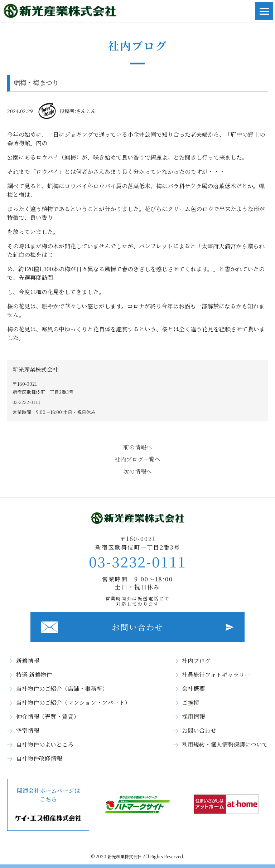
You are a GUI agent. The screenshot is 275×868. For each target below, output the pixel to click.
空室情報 (28, 730)
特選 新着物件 (34, 675)
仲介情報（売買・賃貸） (48, 716)
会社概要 (193, 689)
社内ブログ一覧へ (137, 459)
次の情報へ (137, 471)
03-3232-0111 (26, 402)
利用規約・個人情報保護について (225, 744)
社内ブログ (196, 661)
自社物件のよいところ (45, 744)
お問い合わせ (137, 627)
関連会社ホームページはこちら (48, 805)
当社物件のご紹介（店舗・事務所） (62, 689)
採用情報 (193, 716)
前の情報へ (137, 447)
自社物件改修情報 (39, 758)
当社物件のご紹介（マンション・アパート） (73, 703)
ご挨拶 (190, 703)
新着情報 (28, 661)
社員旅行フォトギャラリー (216, 675)
